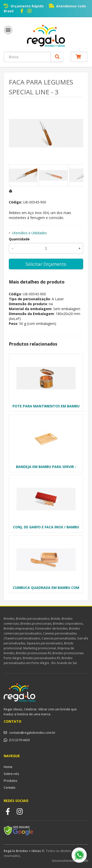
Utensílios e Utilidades (29, 233)
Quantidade (19, 239)
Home (8, 767)
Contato (10, 787)
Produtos (11, 781)
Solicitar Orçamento (46, 264)
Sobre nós (11, 774)
